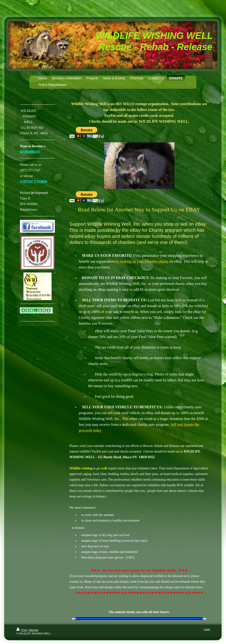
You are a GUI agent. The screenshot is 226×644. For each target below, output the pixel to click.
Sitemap (34, 630)
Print (22, 630)
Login (207, 629)
